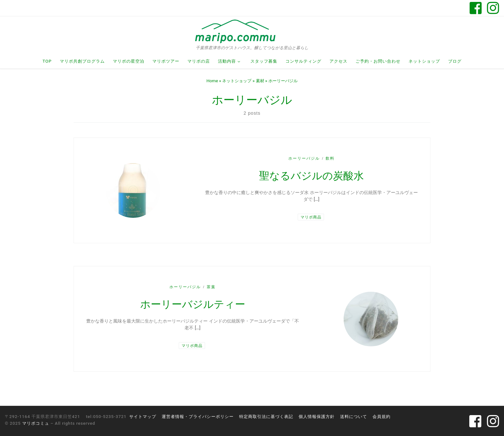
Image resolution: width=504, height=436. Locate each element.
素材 (260, 81)
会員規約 (382, 417)
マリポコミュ (36, 423)
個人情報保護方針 (317, 417)
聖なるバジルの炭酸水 (311, 176)
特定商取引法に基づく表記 (266, 417)
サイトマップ (143, 417)
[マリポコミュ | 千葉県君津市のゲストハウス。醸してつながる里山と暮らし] (235, 31)
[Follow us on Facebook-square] (476, 8)
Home (212, 81)
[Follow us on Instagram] (493, 8)
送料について (354, 417)
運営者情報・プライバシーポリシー (198, 417)
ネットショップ (237, 81)
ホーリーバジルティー (193, 304)
